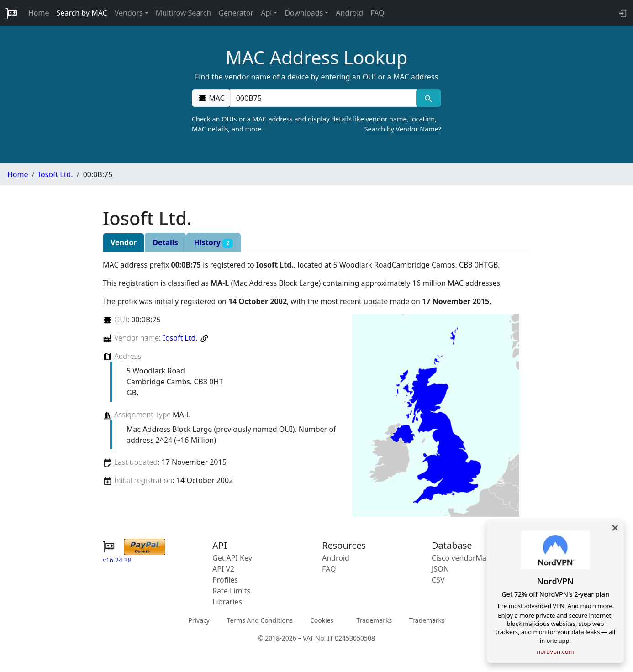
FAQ (377, 13)
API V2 (223, 569)
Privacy (199, 620)
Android (349, 13)
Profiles (225, 580)
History (214, 243)
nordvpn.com (555, 651)
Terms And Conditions (260, 620)
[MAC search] (429, 98)
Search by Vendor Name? (403, 129)
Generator (236, 13)
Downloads (304, 13)
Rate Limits (231, 591)
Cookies (322, 620)
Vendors (129, 13)
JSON (440, 569)
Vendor (124, 242)
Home (39, 13)
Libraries (227, 602)
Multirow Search (183, 13)
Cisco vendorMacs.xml (470, 558)
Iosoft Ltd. (55, 174)
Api (266, 13)
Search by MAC (82, 13)
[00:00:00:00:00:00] (323, 98)
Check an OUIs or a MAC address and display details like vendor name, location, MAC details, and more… (316, 124)
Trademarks (374, 620)
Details (165, 242)
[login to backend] (622, 13)
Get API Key (232, 558)
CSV (438, 580)
